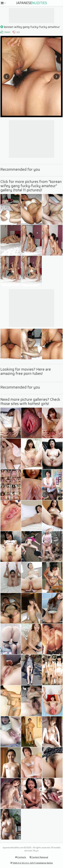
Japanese (31, 3)
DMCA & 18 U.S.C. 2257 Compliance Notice (31, 863)
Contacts (21, 857)
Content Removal (39, 857)
